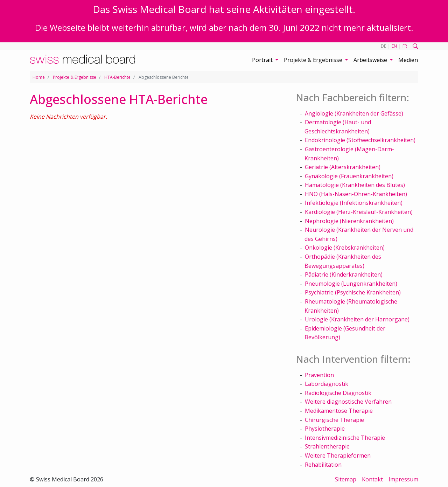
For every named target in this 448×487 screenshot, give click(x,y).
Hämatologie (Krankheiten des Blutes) (355, 185)
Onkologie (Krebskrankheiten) (345, 248)
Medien (408, 60)
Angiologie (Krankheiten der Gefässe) (354, 113)
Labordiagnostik (327, 384)
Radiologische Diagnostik (338, 393)
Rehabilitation (323, 465)
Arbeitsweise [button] (371, 60)
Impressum (403, 479)
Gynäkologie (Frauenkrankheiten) (349, 176)
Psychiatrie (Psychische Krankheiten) (353, 292)
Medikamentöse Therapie (339, 411)
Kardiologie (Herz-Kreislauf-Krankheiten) (359, 212)
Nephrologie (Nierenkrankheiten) (349, 221)
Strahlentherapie (327, 446)
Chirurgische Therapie (334, 420)
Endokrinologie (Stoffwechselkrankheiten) (360, 140)
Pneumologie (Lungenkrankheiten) (351, 284)
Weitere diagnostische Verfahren (348, 402)
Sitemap (346, 479)
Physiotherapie (325, 429)
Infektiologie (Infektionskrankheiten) (354, 203)
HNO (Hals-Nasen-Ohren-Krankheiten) (356, 194)
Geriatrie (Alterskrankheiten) (343, 167)
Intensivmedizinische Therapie (345, 438)
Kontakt (372, 479)
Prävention (319, 375)
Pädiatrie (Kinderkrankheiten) (344, 274)
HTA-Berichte (117, 77)
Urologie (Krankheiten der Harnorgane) (357, 319)
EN (394, 46)
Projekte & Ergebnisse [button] (314, 60)
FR (405, 46)
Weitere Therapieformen (338, 455)
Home (39, 77)
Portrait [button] (263, 60)
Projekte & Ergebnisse (75, 77)
